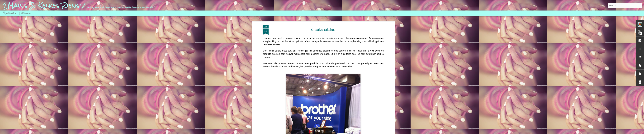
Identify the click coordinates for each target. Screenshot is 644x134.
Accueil (26, 13)
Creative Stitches (323, 30)
